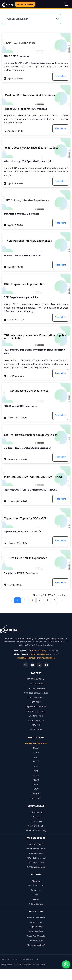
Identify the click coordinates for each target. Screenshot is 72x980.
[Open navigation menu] (67, 4)
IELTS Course (36, 821)
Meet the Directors (36, 885)
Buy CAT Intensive (25, 4)
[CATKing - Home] (7, 4)
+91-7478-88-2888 (38, 654)
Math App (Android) (36, 945)
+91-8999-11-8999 (36, 651)
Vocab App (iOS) (36, 931)
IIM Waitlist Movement (36, 858)
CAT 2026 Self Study (36, 679)
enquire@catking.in (46, 658)
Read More (60, 76)
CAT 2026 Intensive (36, 688)
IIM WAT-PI (36, 725)
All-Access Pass (36, 853)
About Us (36, 881)
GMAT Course (36, 812)
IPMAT (36, 784)
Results (36, 899)
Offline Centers (36, 904)
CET (36, 766)
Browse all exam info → (36, 743)
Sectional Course (36, 720)
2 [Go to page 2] (25, 600)
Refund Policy (39, 965)
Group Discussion (18, 19)
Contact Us (36, 890)
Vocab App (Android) (36, 936)
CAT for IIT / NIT (36, 716)
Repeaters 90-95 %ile (36, 707)
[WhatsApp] (26, 665)
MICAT (36, 780)
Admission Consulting (36, 830)
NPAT (36, 789)
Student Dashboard (36, 918)
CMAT (36, 762)
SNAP (36, 753)
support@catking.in (26, 658)
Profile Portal (36, 922)
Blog (36, 895)
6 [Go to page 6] (54, 600)
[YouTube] (33, 665)
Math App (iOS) (36, 940)
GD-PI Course (36, 729)
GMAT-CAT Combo (36, 826)
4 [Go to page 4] (40, 600)
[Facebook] (46, 665)
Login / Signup (36, 927)
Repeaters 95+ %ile (36, 711)
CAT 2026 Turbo (36, 684)
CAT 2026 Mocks (36, 697)
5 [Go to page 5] (47, 600)
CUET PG (36, 794)
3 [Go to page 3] (32, 600)
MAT (36, 771)
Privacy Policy (6, 965)
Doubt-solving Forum (36, 849)
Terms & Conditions (22, 965)
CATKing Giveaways (36, 867)
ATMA (36, 775)
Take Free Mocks (36, 863)
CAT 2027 (36, 702)
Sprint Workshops (36, 844)
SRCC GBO (36, 798)
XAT (36, 757)
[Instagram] (40, 665)
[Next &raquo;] (62, 600)
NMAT (36, 748)
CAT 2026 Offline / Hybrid (36, 693)
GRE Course (36, 817)
